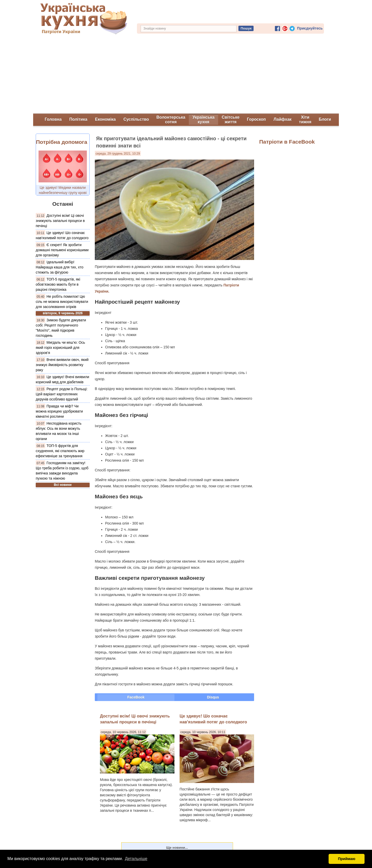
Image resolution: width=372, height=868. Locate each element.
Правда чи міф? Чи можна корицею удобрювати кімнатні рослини (59, 411)
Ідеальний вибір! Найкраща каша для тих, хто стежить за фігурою (59, 267)
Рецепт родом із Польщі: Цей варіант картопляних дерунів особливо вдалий (62, 394)
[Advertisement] (186, 75)
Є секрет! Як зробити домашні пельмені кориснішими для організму (62, 250)
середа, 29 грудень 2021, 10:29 (118, 154)
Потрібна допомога (62, 142)
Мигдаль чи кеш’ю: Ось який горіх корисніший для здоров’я (60, 348)
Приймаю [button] (347, 859)
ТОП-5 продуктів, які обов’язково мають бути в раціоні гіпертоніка (58, 284)
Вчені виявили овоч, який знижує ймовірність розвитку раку (62, 365)
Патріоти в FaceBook (287, 142)
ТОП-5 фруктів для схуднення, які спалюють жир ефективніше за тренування (60, 451)
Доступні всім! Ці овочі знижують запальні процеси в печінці (60, 221)
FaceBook (136, 697)
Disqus (213, 697)
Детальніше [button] (136, 859)
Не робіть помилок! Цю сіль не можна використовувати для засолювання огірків (62, 302)
